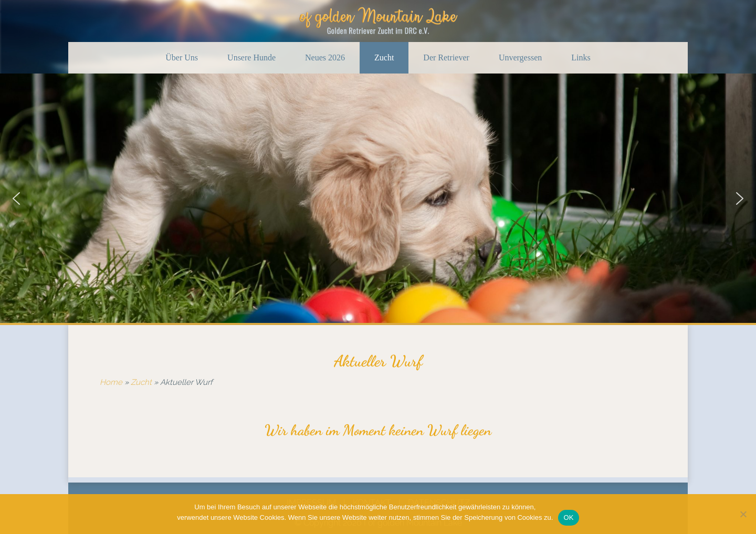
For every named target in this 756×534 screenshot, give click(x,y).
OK (568, 517)
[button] (16, 198)
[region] (378, 198)
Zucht (384, 57)
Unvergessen (520, 57)
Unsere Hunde (251, 57)
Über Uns (182, 57)
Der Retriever (446, 57)
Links (581, 57)
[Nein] (743, 514)
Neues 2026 (325, 57)
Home (111, 382)
